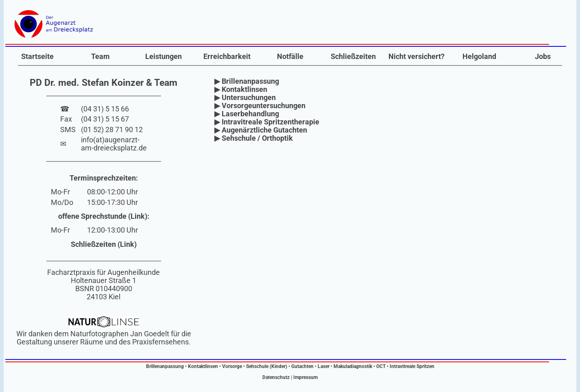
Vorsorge (232, 366)
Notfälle (290, 57)
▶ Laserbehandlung (247, 114)
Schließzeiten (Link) (104, 244)
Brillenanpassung (165, 366)
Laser (324, 366)
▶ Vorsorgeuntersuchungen (260, 106)
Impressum (305, 377)
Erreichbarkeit (227, 57)
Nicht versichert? (416, 57)
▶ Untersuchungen (245, 98)
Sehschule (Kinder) (267, 366)
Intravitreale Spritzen (412, 366)
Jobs (543, 57)
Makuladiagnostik (353, 366)
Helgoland (479, 57)
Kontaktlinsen (203, 366)
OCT (381, 366)
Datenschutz (276, 377)
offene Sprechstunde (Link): (104, 216)
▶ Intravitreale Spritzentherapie (267, 122)
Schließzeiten (353, 57)
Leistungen (164, 57)
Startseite (37, 57)
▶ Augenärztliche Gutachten (261, 130)
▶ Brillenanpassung (247, 81)
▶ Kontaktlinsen (241, 89)
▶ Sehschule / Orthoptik (254, 138)
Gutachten (302, 366)
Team (100, 57)
